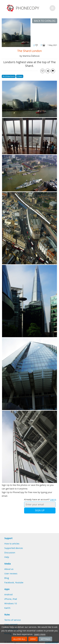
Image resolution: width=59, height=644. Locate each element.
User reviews (11, 573)
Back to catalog (45, 21)
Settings (45, 639)
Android (8, 594)
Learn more (40, 634)
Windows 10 (11, 603)
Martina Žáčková (31, 56)
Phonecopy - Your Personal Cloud (23, 8)
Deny (33, 639)
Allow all (19, 639)
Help (7, 557)
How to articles (12, 544)
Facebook (9, 582)
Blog (7, 578)
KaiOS (7, 608)
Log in (53, 499)
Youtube (19, 582)
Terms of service (12, 620)
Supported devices (14, 548)
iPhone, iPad (11, 599)
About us (9, 569)
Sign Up (40, 510)
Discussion (10, 552)
